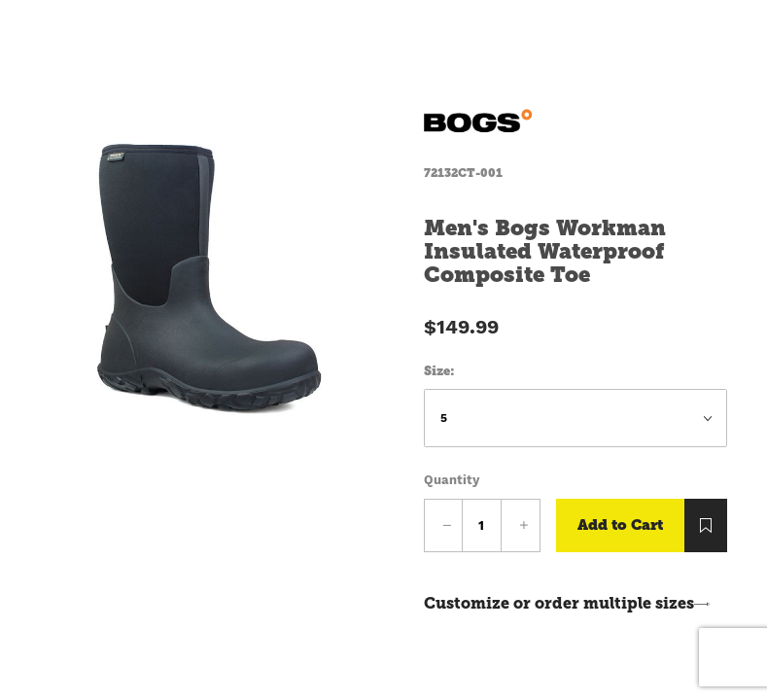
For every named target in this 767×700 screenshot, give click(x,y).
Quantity (452, 480)
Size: (439, 371)
